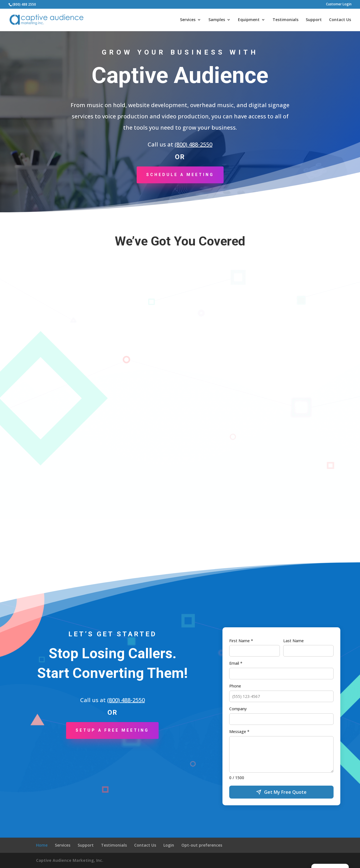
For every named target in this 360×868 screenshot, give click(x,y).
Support (314, 20)
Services (188, 20)
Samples (217, 20)
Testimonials (285, 20)
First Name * (241, 641)
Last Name (293, 641)
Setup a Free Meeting (112, 730)
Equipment (249, 20)
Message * (239, 731)
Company (238, 709)
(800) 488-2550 (193, 144)
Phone (235, 686)
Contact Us (340, 20)
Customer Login (339, 4)
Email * (236, 663)
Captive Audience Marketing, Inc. (70, 860)
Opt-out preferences (202, 845)
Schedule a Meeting (180, 175)
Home (42, 845)
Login (169, 845)
